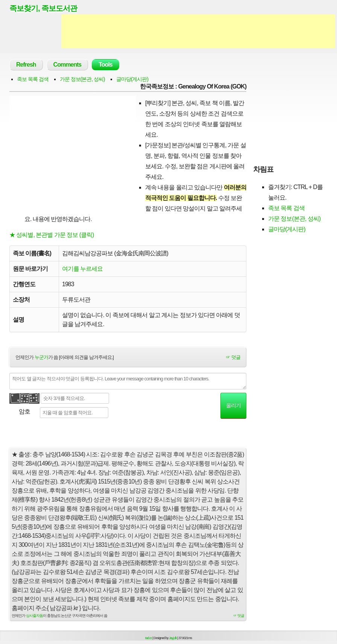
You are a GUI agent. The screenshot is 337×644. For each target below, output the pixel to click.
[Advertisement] (198, 31)
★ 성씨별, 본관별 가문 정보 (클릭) (52, 235)
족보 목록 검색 (33, 79)
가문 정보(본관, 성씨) (82, 79)
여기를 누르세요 (82, 269)
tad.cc (149, 638)
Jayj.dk (173, 638)
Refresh (26, 65)
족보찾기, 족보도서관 (43, 8)
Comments (68, 65)
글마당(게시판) (132, 79)
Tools (105, 65)
